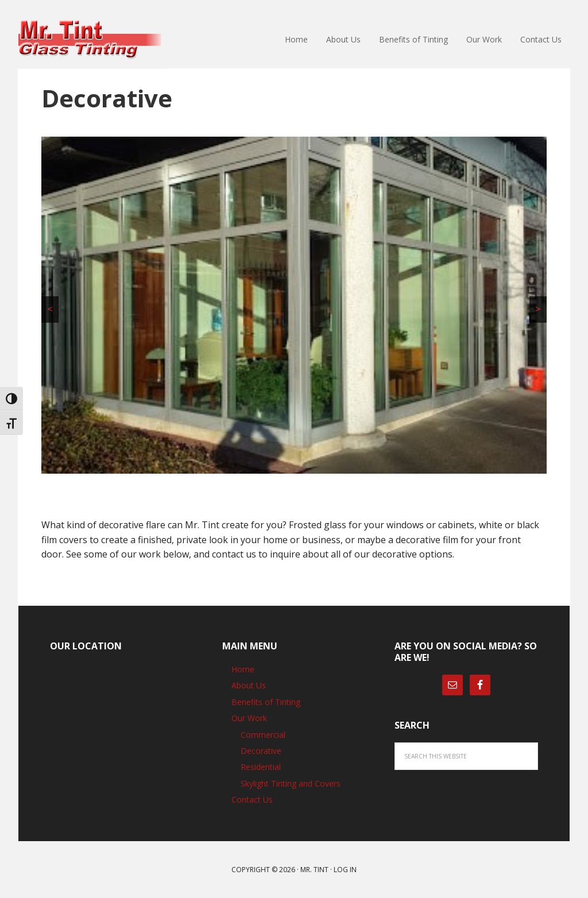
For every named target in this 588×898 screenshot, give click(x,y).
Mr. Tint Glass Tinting (93, 40)
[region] (294, 305)
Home (243, 669)
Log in (345, 870)
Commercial (263, 735)
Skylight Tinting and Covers (291, 783)
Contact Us (252, 800)
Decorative (261, 751)
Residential (261, 767)
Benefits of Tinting (266, 702)
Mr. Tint (314, 870)
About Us (249, 685)
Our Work (249, 718)
